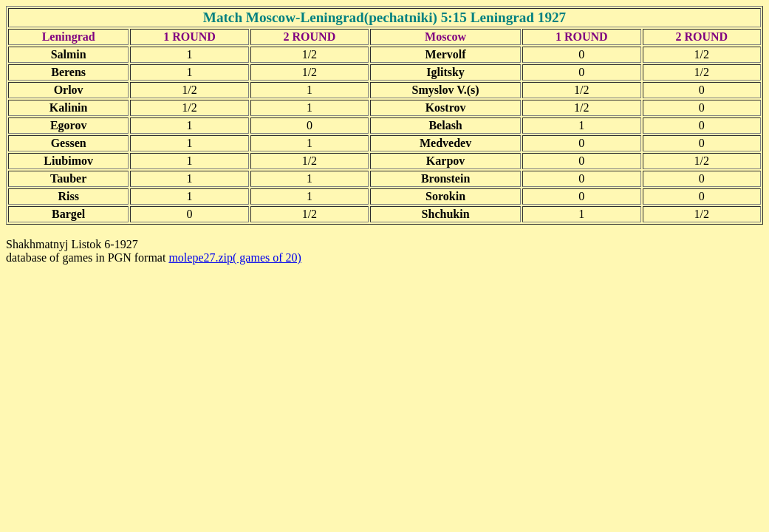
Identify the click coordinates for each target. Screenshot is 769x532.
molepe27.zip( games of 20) (235, 258)
